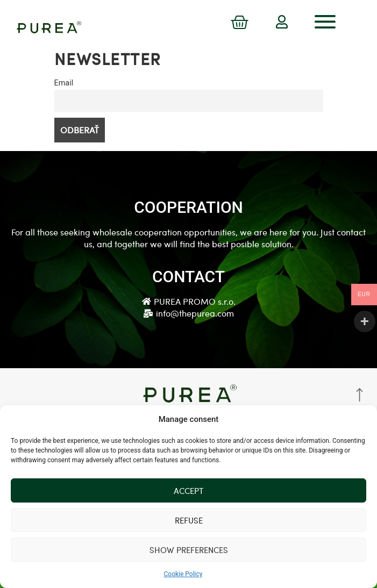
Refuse (189, 520)
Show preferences (189, 550)
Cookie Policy (183, 574)
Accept (189, 491)
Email (64, 83)
